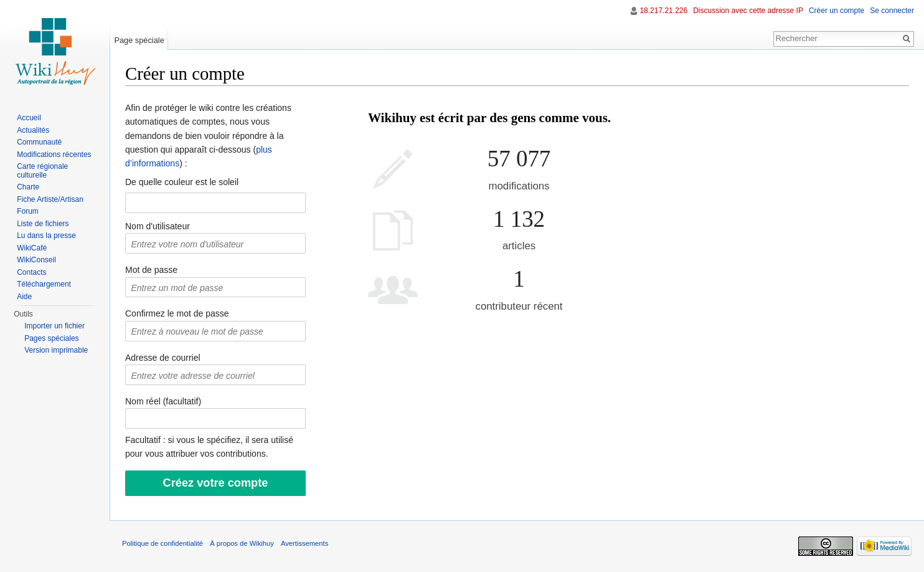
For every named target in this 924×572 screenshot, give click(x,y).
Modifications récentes (54, 155)
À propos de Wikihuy (242, 543)
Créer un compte (837, 11)
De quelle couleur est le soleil (182, 182)
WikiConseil (36, 260)
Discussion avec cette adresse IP (748, 11)
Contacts (31, 272)
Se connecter (892, 11)
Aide (24, 297)
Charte (28, 187)
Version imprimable (56, 350)
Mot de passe (151, 270)
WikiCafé (32, 248)
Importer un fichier (54, 326)
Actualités (33, 130)
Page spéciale (139, 40)
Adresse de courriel (163, 358)
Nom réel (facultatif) (163, 401)
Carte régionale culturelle (42, 171)
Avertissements (304, 543)
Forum (28, 211)
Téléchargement (44, 284)
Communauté (39, 142)
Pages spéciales (51, 338)
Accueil (29, 118)
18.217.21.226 (663, 11)
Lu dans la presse (46, 236)
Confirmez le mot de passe (177, 313)
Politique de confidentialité (163, 543)
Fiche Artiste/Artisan (50, 199)
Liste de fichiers (43, 224)
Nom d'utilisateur (158, 226)
